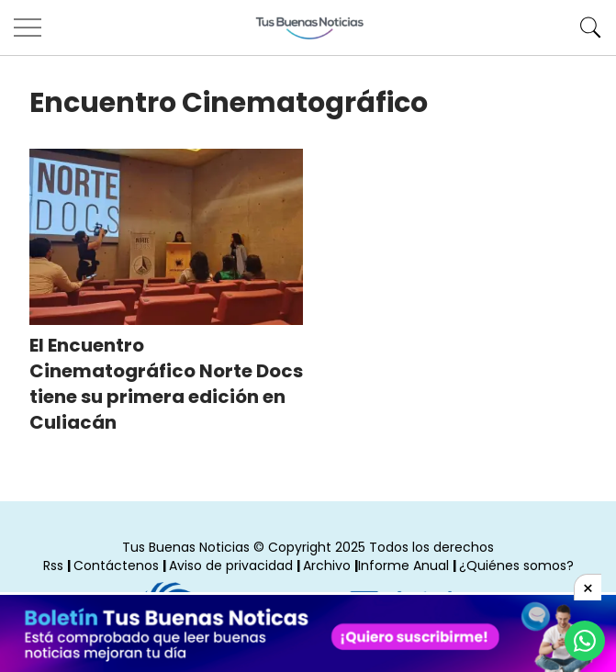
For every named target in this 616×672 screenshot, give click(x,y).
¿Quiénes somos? (516, 566)
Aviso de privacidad (231, 566)
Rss (53, 566)
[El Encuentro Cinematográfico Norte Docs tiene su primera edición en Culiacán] (166, 237)
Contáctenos (116, 566)
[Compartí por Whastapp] (585, 641)
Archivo (327, 566)
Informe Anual (403, 566)
